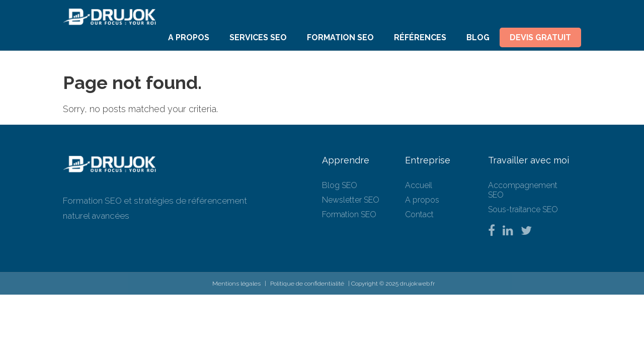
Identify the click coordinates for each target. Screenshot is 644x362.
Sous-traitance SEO (523, 209)
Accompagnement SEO (523, 190)
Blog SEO (340, 185)
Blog (478, 37)
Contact (419, 214)
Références (420, 37)
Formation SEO (340, 37)
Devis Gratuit (540, 37)
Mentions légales (236, 284)
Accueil (419, 185)
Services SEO (258, 37)
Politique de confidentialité (307, 284)
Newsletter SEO (351, 200)
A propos (189, 37)
